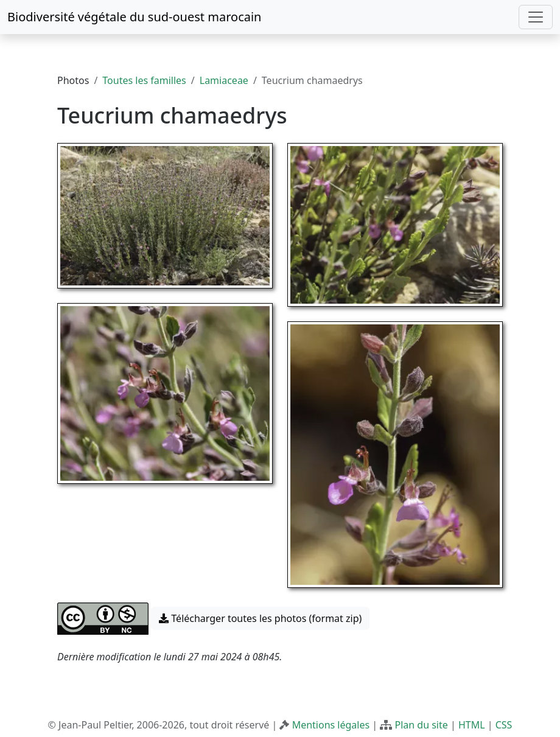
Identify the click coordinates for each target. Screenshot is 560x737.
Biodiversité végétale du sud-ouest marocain (134, 17)
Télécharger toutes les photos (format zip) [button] (260, 618)
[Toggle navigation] (536, 17)
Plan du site (421, 725)
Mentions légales (331, 725)
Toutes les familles (144, 80)
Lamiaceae (224, 80)
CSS (504, 725)
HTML (472, 725)
